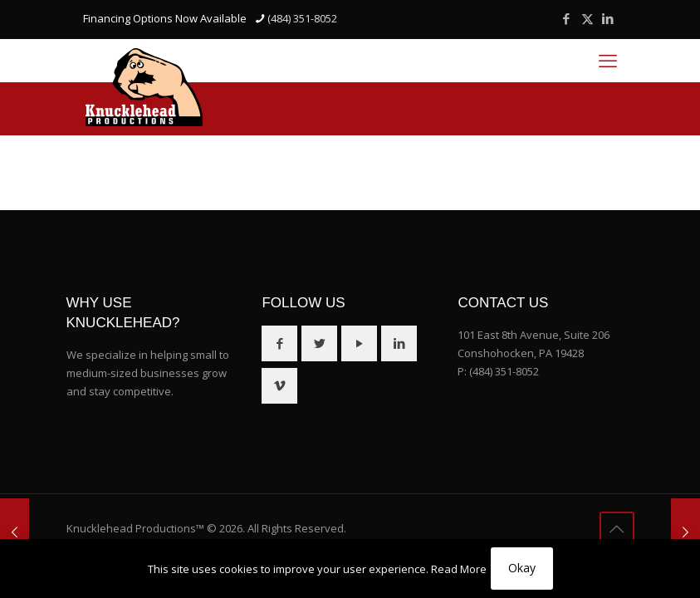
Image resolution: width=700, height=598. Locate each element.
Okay (522, 568)
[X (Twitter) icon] (587, 18)
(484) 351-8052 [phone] (302, 18)
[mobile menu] (608, 60)
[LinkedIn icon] (608, 18)
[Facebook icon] (567, 18)
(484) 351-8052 (504, 371)
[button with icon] (279, 343)
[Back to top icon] (617, 529)
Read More (459, 569)
